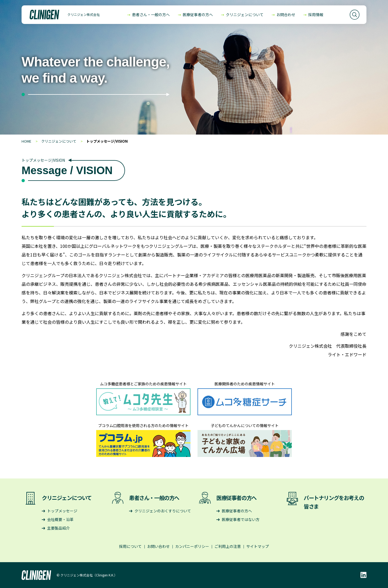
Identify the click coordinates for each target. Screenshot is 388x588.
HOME (26, 141)
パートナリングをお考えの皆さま (334, 502)
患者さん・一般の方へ (151, 15)
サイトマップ (258, 546)
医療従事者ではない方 (241, 519)
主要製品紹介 (58, 528)
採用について (130, 546)
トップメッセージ (62, 511)
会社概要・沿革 (60, 519)
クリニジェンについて (245, 15)
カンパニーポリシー (192, 546)
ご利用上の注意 (228, 546)
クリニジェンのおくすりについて (163, 511)
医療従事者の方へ (198, 15)
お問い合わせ (158, 546)
